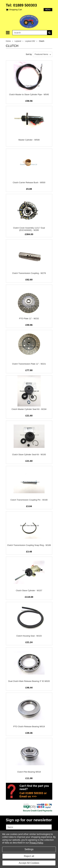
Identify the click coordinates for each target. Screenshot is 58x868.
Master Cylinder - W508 (29, 140)
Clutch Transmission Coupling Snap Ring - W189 (29, 545)
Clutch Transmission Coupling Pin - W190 (29, 500)
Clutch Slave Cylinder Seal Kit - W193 (29, 454)
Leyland (18, 41)
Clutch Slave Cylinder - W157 (29, 590)
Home (8, 41)
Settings (29, 849)
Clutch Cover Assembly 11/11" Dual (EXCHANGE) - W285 (29, 229)
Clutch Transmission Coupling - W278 (29, 273)
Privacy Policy (36, 843)
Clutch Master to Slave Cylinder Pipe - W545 (29, 94)
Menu (48, 10)
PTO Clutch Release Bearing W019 (29, 726)
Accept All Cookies (29, 863)
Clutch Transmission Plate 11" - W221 (29, 364)
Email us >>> (28, 796)
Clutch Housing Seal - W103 (29, 636)
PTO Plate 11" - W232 (29, 318)
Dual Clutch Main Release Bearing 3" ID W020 (29, 681)
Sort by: (29, 54)
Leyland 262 (30, 41)
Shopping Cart (16, 10)
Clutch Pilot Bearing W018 (29, 772)
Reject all (29, 856)
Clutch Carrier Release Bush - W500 (29, 182)
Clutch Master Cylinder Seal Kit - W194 (29, 409)
